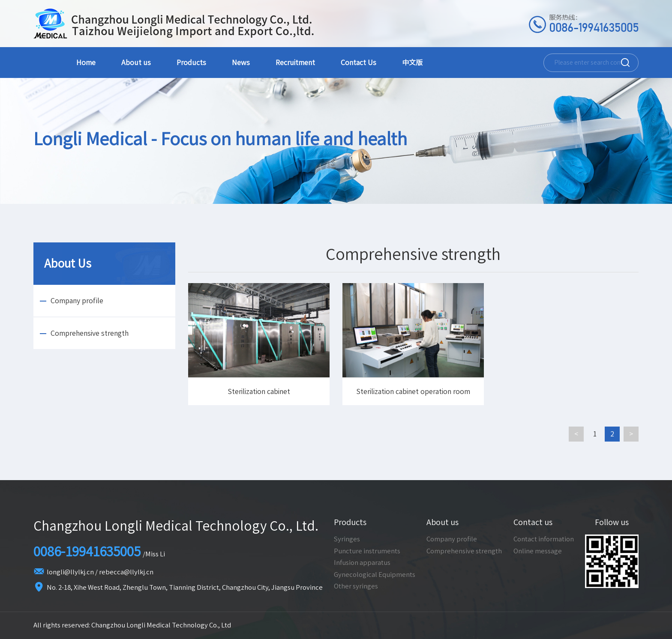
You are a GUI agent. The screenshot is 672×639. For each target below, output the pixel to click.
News (241, 63)
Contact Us (358, 63)
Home (86, 63)
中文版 (412, 63)
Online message (538, 551)
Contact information (544, 539)
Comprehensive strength (90, 333)
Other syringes (356, 586)
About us (136, 63)
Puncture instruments (367, 551)
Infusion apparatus (362, 563)
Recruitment (295, 63)
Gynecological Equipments (375, 575)
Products (191, 63)
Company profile (77, 301)
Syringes (347, 539)
